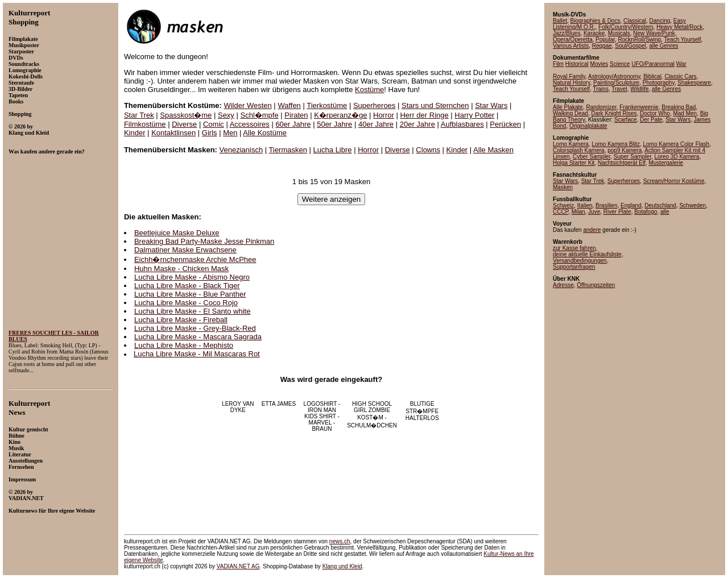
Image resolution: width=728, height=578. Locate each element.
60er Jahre (293, 124)
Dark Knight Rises (614, 113)
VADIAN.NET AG (238, 566)
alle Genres (663, 46)
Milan (578, 212)
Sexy (226, 115)
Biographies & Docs (595, 21)
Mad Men (685, 113)
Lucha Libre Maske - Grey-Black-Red (195, 328)
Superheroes (374, 105)
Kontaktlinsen (173, 133)
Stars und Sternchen (435, 105)
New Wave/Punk (654, 33)
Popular (605, 39)
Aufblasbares (462, 124)
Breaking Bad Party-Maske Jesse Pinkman (204, 241)
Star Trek (139, 115)
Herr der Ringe (424, 115)
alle (665, 212)
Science (620, 64)
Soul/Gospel (630, 46)
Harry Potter (474, 115)
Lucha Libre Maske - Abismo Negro (192, 277)
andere (592, 230)
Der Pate (651, 120)
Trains (600, 89)
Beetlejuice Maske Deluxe (177, 233)
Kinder (135, 133)
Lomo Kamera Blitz (615, 144)
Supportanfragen (574, 267)
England (631, 205)
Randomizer (601, 107)
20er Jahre (417, 124)
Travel (619, 89)
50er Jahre (334, 124)
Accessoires (250, 124)
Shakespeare (694, 83)
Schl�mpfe (260, 115)
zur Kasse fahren (574, 248)
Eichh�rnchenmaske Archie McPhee (195, 259)
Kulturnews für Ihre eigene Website (52, 511)
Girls (210, 133)
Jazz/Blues (566, 33)
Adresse (563, 285)
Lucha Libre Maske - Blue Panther (190, 294)
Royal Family (569, 76)
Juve (594, 212)
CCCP (561, 212)
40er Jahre (376, 124)
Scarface (625, 120)
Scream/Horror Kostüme (674, 181)
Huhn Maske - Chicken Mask (181, 269)
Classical (635, 21)
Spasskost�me (186, 115)
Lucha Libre (333, 150)
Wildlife (639, 89)
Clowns (428, 150)
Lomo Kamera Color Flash (676, 144)
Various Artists (571, 46)
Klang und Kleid (342, 566)
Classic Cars (680, 76)
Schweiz (563, 205)
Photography (659, 83)
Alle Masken (493, 150)
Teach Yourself (683, 39)
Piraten (296, 115)
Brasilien (606, 205)
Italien (585, 205)
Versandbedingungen (580, 261)
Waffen (289, 105)
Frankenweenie (639, 107)
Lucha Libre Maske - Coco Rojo (186, 303)
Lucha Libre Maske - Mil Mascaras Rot (197, 354)
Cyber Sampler (591, 157)
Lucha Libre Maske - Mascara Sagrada (198, 337)
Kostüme (369, 90)
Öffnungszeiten (596, 285)
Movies (599, 64)
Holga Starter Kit (574, 163)
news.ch (340, 541)
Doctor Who (655, 113)
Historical (577, 64)
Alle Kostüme (265, 133)
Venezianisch (241, 150)
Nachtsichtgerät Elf (622, 163)
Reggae (602, 46)
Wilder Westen (247, 105)
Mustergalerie (666, 163)
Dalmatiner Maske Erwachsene (185, 250)
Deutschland (660, 205)
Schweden (692, 205)
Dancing (660, 21)
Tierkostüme (327, 105)
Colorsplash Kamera (579, 150)
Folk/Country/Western (626, 27)
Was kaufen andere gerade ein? (47, 151)
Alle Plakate (568, 107)
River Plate (617, 212)
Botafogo (646, 212)
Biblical (652, 76)
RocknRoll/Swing (640, 39)
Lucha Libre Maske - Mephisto (184, 345)
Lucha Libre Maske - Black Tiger (187, 286)
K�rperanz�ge (340, 115)
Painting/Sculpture (616, 83)
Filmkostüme (145, 124)
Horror (384, 115)
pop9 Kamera (624, 150)
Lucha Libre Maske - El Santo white (193, 311)
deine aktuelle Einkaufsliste (587, 254)
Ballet (560, 21)
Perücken (505, 124)
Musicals (619, 33)
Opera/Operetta (572, 39)
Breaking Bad (679, 107)
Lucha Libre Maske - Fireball (181, 320)
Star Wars (491, 105)
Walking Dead (570, 113)
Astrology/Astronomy (614, 76)
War (681, 64)
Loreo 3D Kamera (677, 157)
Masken (563, 187)
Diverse (184, 124)
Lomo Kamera (571, 144)
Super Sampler (632, 157)
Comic (214, 124)
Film (558, 64)
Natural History (571, 83)
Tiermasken (288, 150)
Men (230, 133)
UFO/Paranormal (653, 64)
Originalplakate (588, 126)
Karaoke (594, 33)
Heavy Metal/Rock (679, 27)
